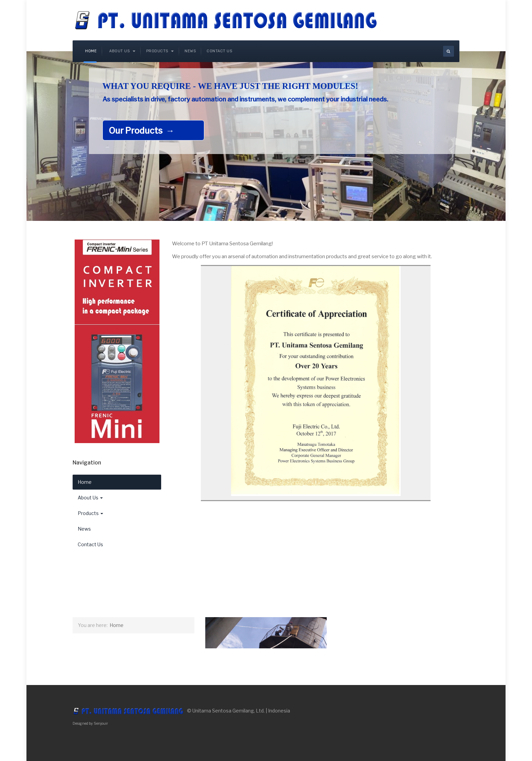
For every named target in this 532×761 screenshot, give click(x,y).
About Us (122, 51)
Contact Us (219, 51)
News (190, 51)
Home (91, 51)
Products (160, 51)
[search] (449, 51)
